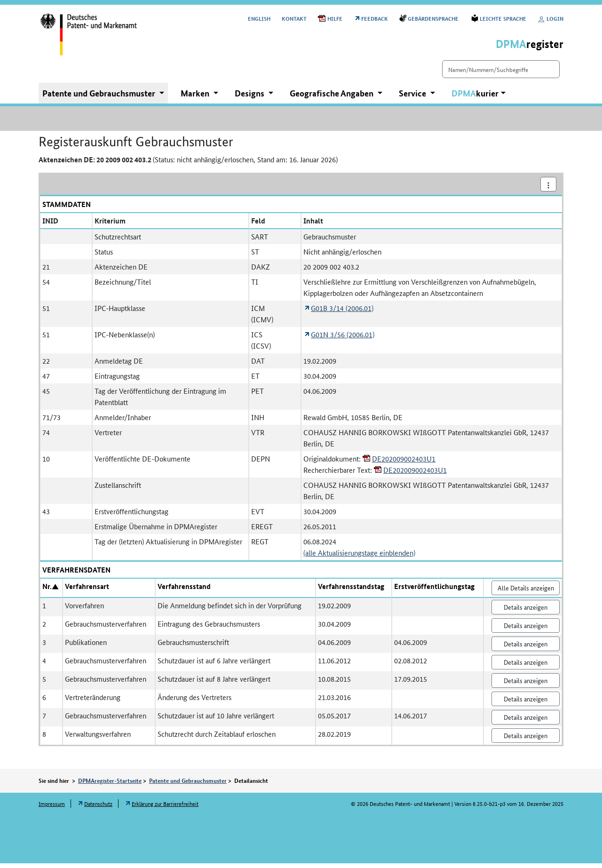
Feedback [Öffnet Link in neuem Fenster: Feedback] (375, 18)
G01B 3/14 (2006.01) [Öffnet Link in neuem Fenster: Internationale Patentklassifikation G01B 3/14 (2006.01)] (342, 313)
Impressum (52, 808)
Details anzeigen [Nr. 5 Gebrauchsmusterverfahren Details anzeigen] (526, 685)
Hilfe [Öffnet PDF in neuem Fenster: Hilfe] (335, 18)
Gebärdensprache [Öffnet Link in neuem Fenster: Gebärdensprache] (434, 18)
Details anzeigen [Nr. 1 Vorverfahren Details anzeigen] (526, 612)
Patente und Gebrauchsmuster (188, 785)
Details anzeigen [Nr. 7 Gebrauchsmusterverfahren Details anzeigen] (526, 722)
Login (551, 18)
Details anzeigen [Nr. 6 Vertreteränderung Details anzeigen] (526, 703)
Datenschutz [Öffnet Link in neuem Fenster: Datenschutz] (98, 808)
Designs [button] (250, 98)
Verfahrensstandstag (351, 591)
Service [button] (413, 98)
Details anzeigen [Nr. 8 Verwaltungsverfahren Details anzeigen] (526, 740)
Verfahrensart (87, 591)
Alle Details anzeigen (526, 592)
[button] (479, 98)
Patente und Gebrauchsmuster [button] (100, 98)
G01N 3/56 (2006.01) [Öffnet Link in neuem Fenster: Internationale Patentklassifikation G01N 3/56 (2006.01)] (343, 339)
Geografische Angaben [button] (333, 98)
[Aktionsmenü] (548, 189)
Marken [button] (196, 98)
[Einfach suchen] (484, 74)
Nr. (47, 591)
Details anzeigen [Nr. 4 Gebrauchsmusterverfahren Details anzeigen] (526, 667)
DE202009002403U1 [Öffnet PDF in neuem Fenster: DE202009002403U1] (404, 463)
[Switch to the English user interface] (259, 18)
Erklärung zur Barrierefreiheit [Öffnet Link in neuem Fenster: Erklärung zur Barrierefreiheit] (165, 808)
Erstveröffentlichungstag (434, 591)
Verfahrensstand (184, 591)
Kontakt (294, 18)
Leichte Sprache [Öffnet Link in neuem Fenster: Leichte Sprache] (503, 18)
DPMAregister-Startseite (110, 785)
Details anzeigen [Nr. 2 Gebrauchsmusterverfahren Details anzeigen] (526, 630)
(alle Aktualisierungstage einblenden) (359, 557)
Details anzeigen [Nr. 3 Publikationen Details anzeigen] (526, 648)
